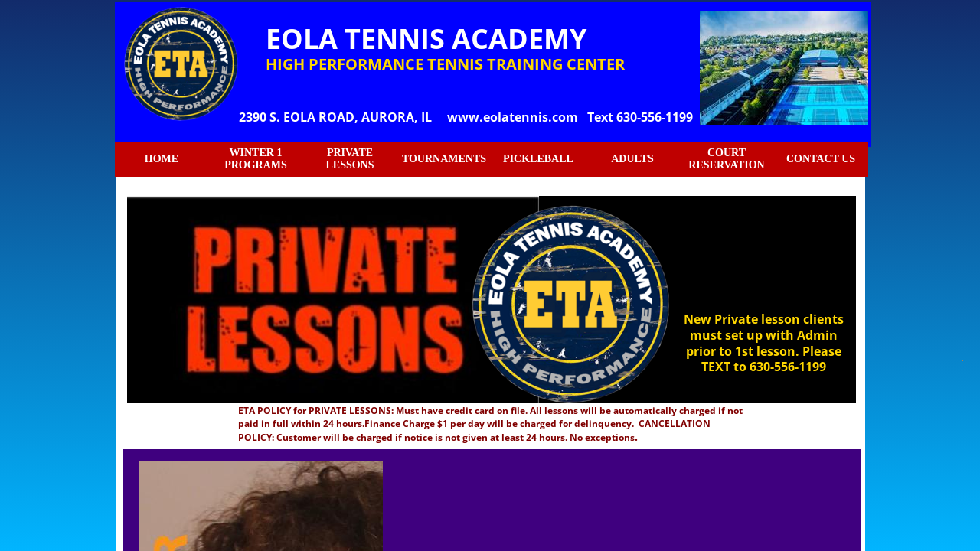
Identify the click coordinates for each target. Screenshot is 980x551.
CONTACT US (821, 159)
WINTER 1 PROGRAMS (256, 159)
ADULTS (632, 159)
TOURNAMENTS (444, 159)
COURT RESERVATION (726, 159)
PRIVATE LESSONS (350, 159)
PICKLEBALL (538, 159)
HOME (162, 159)
